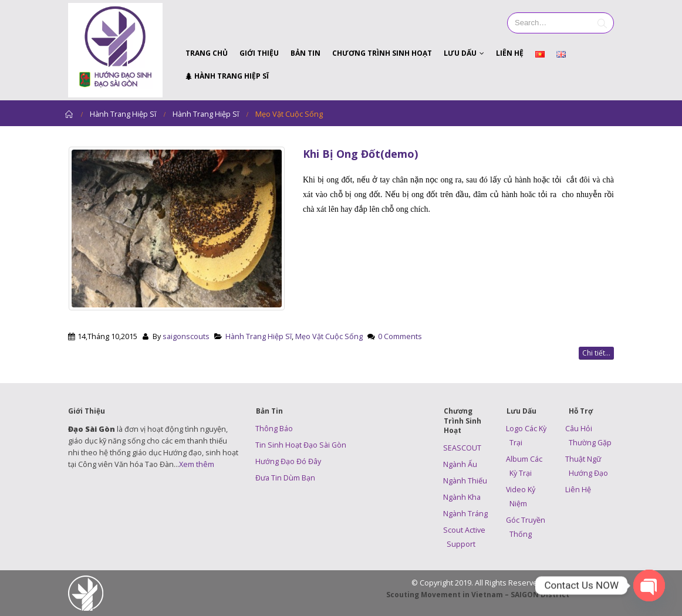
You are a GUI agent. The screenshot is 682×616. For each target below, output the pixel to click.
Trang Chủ (207, 53)
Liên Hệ (510, 53)
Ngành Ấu (460, 464)
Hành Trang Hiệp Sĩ (227, 76)
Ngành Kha (462, 497)
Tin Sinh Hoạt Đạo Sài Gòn (301, 445)
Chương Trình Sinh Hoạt (382, 53)
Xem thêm (197, 464)
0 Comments (400, 336)
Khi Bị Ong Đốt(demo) (360, 154)
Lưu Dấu (460, 53)
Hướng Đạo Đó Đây (288, 461)
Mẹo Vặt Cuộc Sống (329, 336)
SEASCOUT (462, 448)
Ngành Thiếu (465, 481)
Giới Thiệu (259, 53)
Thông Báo (274, 429)
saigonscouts (186, 336)
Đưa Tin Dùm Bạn (285, 478)
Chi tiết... (596, 353)
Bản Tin (305, 53)
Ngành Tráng (465, 514)
